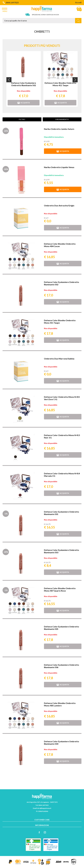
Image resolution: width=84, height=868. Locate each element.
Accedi (78, 2)
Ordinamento (62, 119)
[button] (9, 80)
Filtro (22, 119)
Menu (5, 9)
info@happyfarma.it (44, 808)
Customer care (42, 820)
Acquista (24, 103)
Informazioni (42, 825)
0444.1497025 (11, 3)
